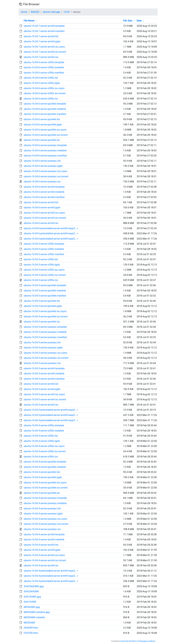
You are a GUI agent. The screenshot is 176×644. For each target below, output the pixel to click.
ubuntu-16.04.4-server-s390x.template (44, 425)
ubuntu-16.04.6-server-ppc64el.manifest (45, 114)
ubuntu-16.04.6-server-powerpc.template (45, 145)
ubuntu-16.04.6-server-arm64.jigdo (42, 207)
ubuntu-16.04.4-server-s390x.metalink (44, 431)
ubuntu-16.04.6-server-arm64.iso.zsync (44, 213)
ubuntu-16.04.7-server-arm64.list (41, 36)
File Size (128, 21)
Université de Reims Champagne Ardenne (138, 641)
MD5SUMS (29, 623)
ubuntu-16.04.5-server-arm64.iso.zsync (44, 394)
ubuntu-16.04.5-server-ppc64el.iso (42, 322)
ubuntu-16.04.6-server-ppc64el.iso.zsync (45, 130)
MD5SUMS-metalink (34, 617)
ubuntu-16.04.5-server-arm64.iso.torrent (45, 399)
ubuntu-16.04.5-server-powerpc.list (42, 342)
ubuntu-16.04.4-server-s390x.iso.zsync (44, 446)
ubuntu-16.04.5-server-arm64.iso (41, 405)
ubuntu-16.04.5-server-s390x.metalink (44, 249)
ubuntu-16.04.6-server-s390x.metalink (44, 67)
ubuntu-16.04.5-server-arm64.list (41, 384)
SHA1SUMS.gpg (32, 597)
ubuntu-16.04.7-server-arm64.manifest (44, 31)
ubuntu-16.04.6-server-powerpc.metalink (45, 151)
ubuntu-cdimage (51, 12)
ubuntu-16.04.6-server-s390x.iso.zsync (44, 88)
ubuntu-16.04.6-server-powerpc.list (42, 161)
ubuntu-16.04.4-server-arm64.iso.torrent (45, 560)
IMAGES (35, 12)
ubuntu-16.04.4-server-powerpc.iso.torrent (46, 524)
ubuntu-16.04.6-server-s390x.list (41, 78)
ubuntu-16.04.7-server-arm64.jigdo (42, 41)
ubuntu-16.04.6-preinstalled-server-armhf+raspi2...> (51, 228)
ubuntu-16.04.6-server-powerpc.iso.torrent (46, 176)
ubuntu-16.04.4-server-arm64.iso (41, 565)
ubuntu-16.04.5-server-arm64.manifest (44, 379)
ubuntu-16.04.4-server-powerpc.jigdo (43, 514)
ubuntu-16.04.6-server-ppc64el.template (45, 104)
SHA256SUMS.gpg (34, 586)
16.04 (66, 12)
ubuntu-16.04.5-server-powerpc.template (45, 327)
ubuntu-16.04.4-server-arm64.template (44, 534)
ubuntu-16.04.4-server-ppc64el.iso (42, 493)
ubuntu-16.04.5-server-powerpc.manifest (45, 337)
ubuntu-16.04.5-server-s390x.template (44, 244)
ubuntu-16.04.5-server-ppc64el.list (42, 301)
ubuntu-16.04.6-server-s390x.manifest (44, 73)
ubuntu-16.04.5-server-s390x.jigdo (42, 265)
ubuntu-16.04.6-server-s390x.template (44, 62)
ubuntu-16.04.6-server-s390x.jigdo (42, 83)
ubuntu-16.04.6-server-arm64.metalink (44, 192)
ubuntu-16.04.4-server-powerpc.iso (42, 529)
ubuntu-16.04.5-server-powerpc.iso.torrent (46, 358)
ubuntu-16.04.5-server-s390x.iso (41, 280)
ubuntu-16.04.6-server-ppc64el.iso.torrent (46, 135)
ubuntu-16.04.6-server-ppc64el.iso (42, 140)
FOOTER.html (31, 633)
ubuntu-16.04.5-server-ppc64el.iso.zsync (45, 311)
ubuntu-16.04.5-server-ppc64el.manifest (45, 296)
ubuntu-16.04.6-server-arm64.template (44, 187)
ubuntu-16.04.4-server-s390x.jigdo (42, 441)
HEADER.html (31, 628)
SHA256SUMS (31, 591)
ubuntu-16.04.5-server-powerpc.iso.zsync (45, 353)
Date (139, 21)
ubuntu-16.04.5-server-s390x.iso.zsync (44, 270)
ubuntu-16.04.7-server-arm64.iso (41, 57)
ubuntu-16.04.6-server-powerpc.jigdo (43, 166)
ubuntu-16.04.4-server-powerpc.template (45, 498)
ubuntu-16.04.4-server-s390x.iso (41, 457)
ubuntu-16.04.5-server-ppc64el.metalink (45, 291)
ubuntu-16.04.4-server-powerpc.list (42, 508)
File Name (29, 21)
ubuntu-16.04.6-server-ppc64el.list (42, 119)
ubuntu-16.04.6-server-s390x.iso (41, 99)
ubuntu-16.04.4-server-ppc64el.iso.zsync (45, 483)
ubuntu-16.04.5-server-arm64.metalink (44, 374)
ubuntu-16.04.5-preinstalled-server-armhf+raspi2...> (51, 410)
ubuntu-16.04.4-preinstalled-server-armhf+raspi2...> (51, 571)
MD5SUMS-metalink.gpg (37, 612)
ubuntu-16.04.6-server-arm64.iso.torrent (45, 218)
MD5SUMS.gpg (32, 607)
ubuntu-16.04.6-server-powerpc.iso (42, 182)
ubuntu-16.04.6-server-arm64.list (41, 202)
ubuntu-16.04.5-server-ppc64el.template (45, 285)
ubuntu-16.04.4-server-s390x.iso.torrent (45, 451)
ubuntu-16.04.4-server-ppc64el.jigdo (43, 477)
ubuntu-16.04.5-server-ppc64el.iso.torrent (46, 317)
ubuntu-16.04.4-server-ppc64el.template (45, 462)
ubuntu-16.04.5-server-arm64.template (44, 368)
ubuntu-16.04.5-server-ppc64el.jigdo (43, 306)
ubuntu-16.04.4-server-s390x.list (41, 436)
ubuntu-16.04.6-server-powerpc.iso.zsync (45, 171)
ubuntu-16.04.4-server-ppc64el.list (42, 472)
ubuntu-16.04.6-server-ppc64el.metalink (45, 109)
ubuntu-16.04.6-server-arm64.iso (41, 223)
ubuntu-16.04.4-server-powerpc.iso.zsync (45, 519)
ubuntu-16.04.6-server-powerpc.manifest (45, 156)
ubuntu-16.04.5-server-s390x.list (41, 259)
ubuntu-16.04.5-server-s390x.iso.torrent (45, 275)
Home (24, 12)
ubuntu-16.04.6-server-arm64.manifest (44, 197)
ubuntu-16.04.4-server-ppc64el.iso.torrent (46, 488)
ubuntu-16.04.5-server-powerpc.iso (42, 363)
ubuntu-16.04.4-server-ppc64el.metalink (45, 467)
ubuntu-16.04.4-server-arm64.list (41, 545)
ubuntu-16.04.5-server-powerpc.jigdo (43, 348)
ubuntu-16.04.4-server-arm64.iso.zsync (44, 555)
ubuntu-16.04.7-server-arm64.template (44, 26)
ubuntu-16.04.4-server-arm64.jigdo (42, 550)
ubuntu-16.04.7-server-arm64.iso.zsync (44, 47)
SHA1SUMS (30, 602)
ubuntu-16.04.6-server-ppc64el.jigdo (43, 125)
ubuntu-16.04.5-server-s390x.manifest (44, 254)
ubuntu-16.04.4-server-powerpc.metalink (45, 503)
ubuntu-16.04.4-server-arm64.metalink (44, 540)
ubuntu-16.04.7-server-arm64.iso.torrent (45, 52)
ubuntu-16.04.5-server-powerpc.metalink (45, 332)
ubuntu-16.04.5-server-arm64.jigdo (42, 389)
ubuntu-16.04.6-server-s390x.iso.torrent (45, 93)
